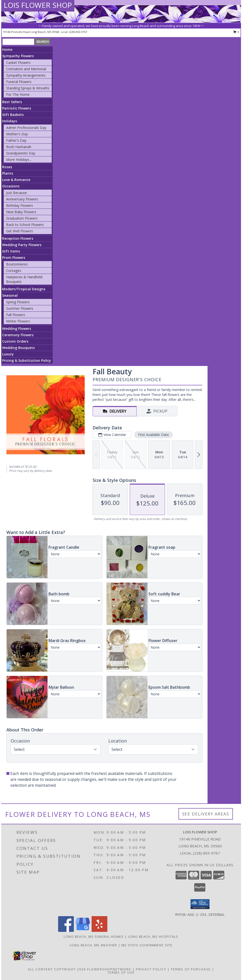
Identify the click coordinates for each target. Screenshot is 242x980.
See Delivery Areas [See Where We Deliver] (206, 814)
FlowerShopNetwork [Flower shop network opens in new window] (109, 969)
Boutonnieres (17, 264)
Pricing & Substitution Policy (27, 360)
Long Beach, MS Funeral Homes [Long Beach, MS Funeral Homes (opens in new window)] (94, 937)
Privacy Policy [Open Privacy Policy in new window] (151, 969)
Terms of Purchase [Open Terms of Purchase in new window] (191, 969)
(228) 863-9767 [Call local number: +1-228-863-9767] (78, 32)
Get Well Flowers (20, 231)
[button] (200, 904)
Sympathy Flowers (18, 56)
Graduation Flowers (22, 218)
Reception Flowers (18, 238)
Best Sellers (12, 102)
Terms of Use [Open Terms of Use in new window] (121, 972)
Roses (7, 167)
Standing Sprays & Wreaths (28, 88)
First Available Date (153, 435)
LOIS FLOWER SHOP (38, 5)
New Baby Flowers (21, 212)
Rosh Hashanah (19, 147)
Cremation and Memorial (26, 69)
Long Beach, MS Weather (93, 945)
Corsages (14, 271)
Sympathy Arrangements (26, 75)
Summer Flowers (20, 308)
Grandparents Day (21, 153)
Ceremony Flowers (18, 335)
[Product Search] (18, 42)
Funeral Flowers (19, 82)
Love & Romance (16, 180)
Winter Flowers (18, 321)
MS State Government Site (147, 945)
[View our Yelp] (99, 931)
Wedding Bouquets (18, 348)
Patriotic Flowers (17, 108)
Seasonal (10, 295)
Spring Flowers (18, 302)
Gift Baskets (13, 115)
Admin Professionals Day (26, 128)
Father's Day (16, 140)
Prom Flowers (14, 258)
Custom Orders (15, 341)
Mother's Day (17, 134)
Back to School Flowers (25, 225)
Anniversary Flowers (22, 199)
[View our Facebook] (66, 931)
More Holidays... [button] (19, 160)
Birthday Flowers (20, 205)
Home (7, 49)
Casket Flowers (18, 63)
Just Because (16, 193)
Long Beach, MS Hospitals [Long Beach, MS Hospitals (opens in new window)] (153, 937)
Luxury (8, 354)
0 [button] (236, 32)
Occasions (11, 186)
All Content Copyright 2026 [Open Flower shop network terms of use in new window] (57, 969)
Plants (8, 173)
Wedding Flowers (17, 329)
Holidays (10, 121)
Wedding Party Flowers (22, 245)
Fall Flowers (16, 315)
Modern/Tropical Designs (24, 289)
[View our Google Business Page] (83, 931)
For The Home (18, 94)
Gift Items (11, 251)
